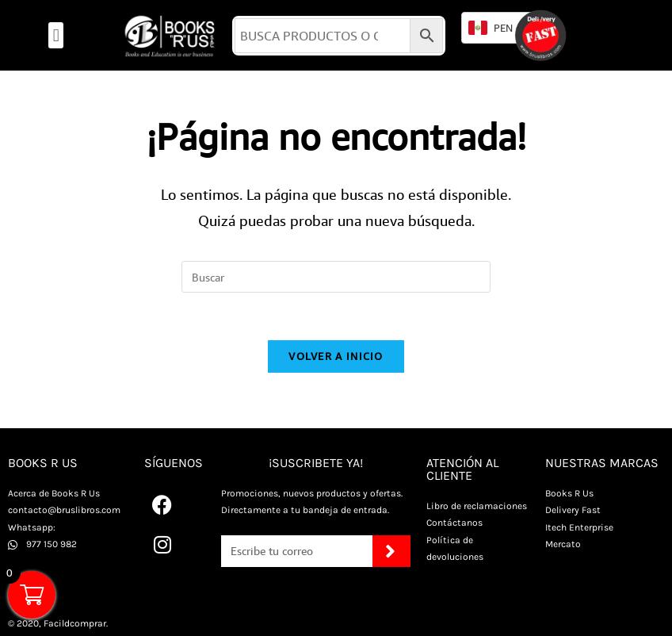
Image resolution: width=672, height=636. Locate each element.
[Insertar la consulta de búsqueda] (336, 277)
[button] (56, 35)
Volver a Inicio (336, 356)
